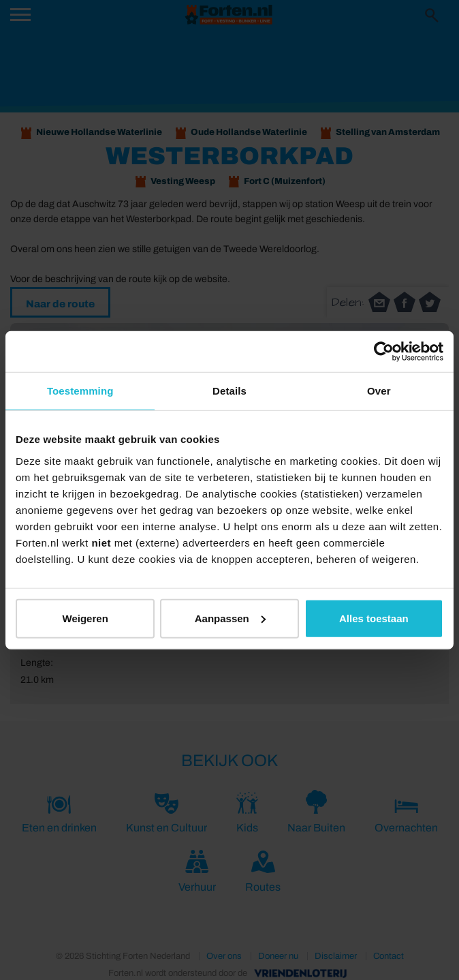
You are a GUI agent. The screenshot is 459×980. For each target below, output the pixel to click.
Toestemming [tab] (80, 391)
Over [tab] (379, 391)
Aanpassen (230, 618)
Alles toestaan (374, 618)
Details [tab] (229, 391)
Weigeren (85, 618)
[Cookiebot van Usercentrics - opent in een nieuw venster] (384, 352)
